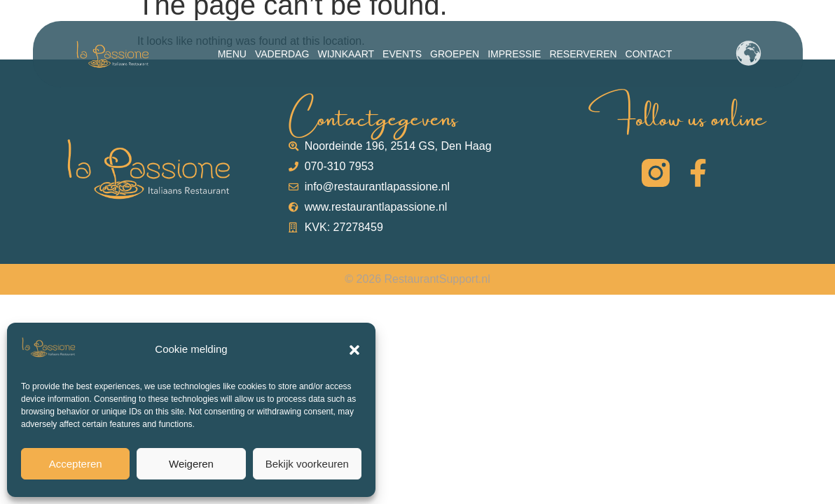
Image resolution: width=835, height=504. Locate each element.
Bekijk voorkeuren (307, 464)
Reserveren (583, 54)
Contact (649, 54)
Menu (232, 54)
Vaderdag (282, 54)
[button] (354, 350)
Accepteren (76, 464)
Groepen (455, 54)
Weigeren (191, 464)
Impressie (514, 54)
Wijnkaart (346, 54)
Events (402, 54)
